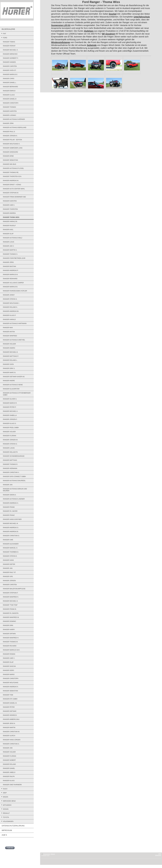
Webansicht (158, 855)
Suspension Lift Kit (61, 25)
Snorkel (113, 14)
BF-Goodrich (108, 34)
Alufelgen (89, 31)
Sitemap (53, 854)
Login (160, 854)
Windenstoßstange (61, 42)
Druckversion (46, 854)
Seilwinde (92, 45)
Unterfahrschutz (142, 17)
